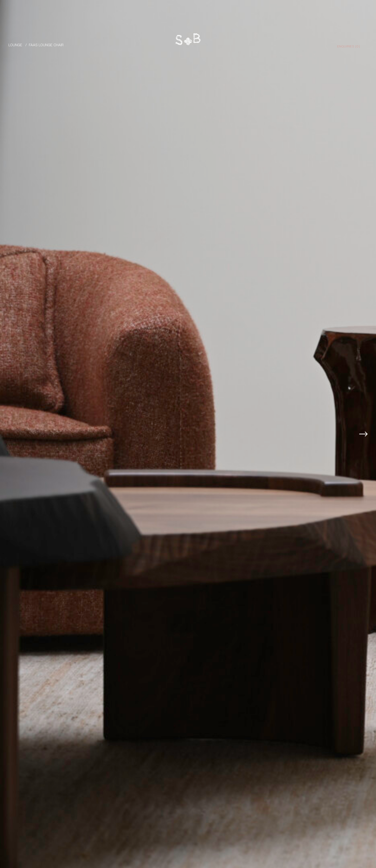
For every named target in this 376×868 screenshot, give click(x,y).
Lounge (15, 45)
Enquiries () (349, 46)
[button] (365, 434)
